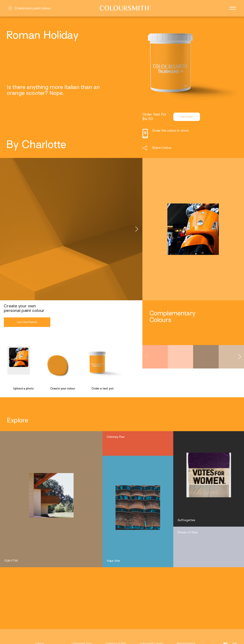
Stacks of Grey (188, 533)
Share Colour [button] (162, 148)
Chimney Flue (116, 437)
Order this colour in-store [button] (170, 131)
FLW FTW (11, 561)
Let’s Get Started (27, 322)
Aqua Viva (113, 561)
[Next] (136, 229)
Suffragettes (186, 520)
